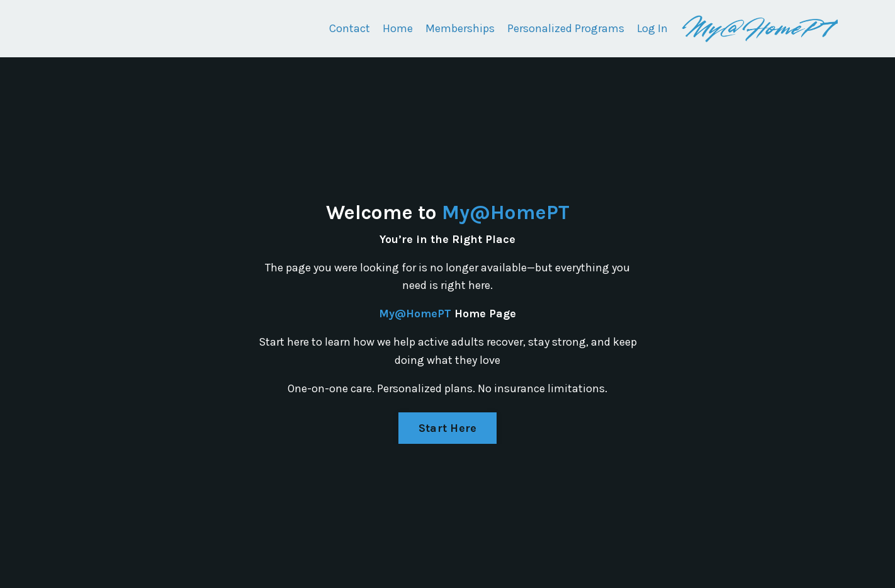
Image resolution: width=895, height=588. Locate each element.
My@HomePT (506, 212)
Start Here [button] (448, 428)
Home (398, 28)
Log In (652, 28)
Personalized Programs (566, 28)
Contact (350, 28)
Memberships (460, 28)
